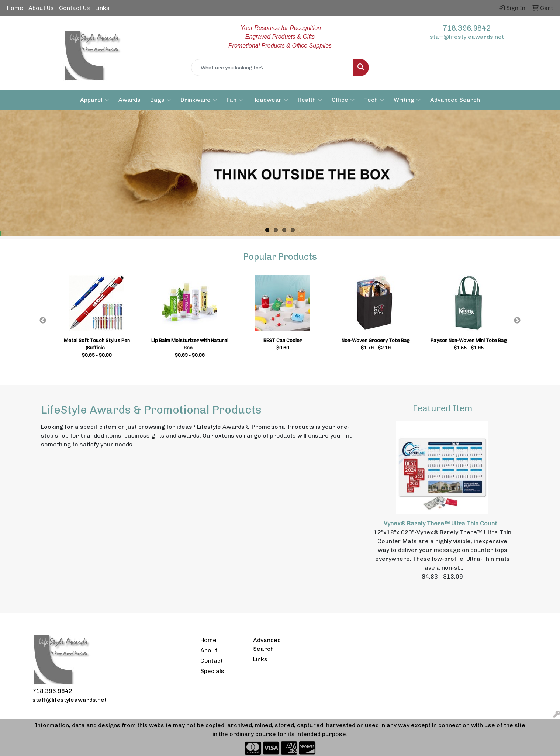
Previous (43, 321)
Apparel (94, 100)
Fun (235, 100)
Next (517, 321)
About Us (41, 8)
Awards (129, 100)
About (209, 650)
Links (102, 8)
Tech (374, 100)
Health (310, 100)
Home (15, 8)
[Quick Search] (272, 68)
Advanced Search (455, 100)
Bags (160, 100)
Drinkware (199, 100)
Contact (212, 661)
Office (343, 100)
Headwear (270, 100)
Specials (212, 671)
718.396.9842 (467, 28)
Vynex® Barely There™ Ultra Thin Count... (443, 523)
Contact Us (75, 8)
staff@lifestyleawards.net (467, 37)
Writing (407, 100)
